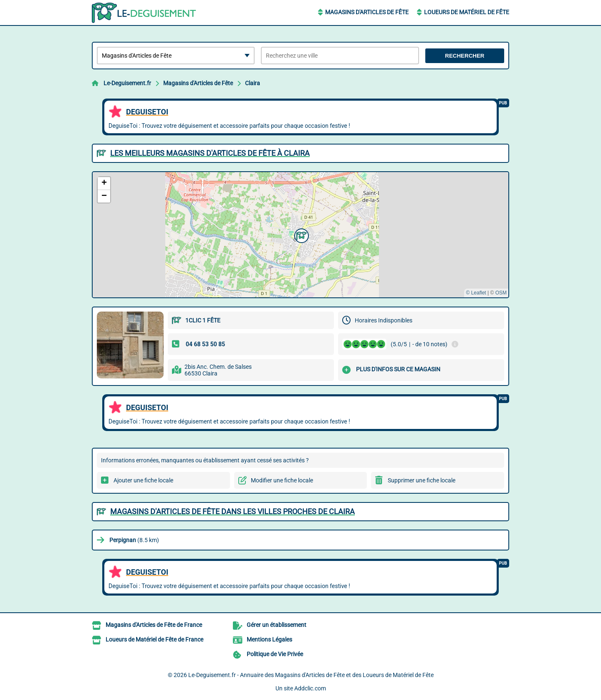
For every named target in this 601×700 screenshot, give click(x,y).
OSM (501, 293)
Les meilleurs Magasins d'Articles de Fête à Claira (210, 153)
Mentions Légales (269, 639)
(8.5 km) (134, 540)
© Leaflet (476, 293)
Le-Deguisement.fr (127, 83)
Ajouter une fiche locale (143, 480)
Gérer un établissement (277, 625)
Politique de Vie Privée (275, 654)
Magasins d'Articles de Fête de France (154, 625)
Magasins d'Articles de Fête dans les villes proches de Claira (232, 511)
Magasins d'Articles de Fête (367, 12)
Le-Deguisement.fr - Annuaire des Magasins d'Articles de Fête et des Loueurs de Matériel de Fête (311, 675)
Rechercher (465, 56)
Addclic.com (310, 688)
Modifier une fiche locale (282, 480)
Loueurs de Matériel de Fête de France (154, 639)
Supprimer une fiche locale (422, 480)
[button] (300, 235)
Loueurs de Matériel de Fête (467, 12)
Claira (253, 83)
